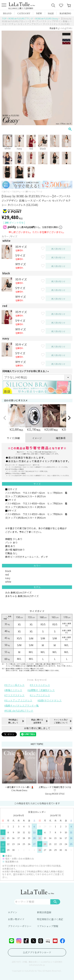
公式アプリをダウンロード (37, 952)
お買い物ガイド (16, 919)
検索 (55, 902)
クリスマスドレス (15, 695)
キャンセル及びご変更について (61, 721)
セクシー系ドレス (15, 685)
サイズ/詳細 (13, 438)
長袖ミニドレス (14, 690)
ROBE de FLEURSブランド (21, 18)
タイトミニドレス (40, 685)
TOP (4, 18)
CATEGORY (24, 13)
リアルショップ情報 (48, 926)
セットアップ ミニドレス (19, 700)
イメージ (37, 438)
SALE (51, 13)
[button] (5, 418)
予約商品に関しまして (13, 721)
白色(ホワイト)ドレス (50, 700)
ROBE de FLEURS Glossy (47, 18)
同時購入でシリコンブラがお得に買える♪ (26, 371)
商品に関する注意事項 (37, 721)
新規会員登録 (44, 912)
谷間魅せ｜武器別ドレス (42, 690)
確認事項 (61, 438)
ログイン (13, 912)
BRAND (7, 13)
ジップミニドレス (40, 695)
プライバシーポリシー (20, 926)
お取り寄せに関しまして (37, 728)
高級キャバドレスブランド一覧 (22, 705)
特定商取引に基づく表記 (50, 919)
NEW (39, 13)
